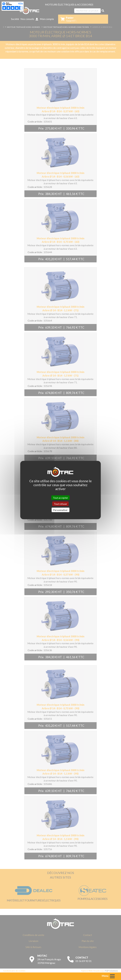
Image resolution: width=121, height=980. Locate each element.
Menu (105, 976)
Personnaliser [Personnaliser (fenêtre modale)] (60, 510)
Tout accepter (60, 498)
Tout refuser (60, 504)
